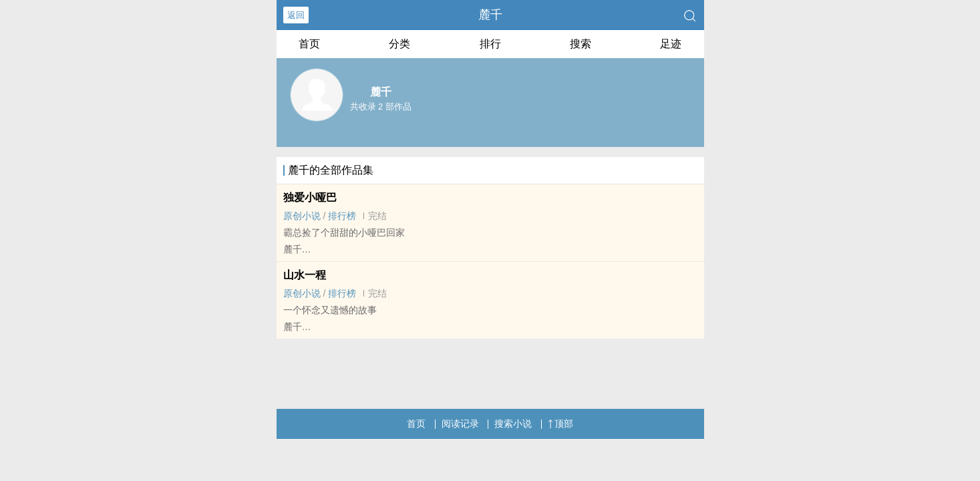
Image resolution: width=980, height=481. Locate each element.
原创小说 (302, 216)
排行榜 (342, 216)
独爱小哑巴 (310, 197)
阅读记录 (460, 424)
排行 (490, 44)
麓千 (490, 15)
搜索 (581, 44)
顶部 (560, 424)
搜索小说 (513, 424)
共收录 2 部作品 (381, 107)
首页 (309, 44)
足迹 (671, 44)
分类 (399, 44)
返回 (296, 15)
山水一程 (305, 275)
